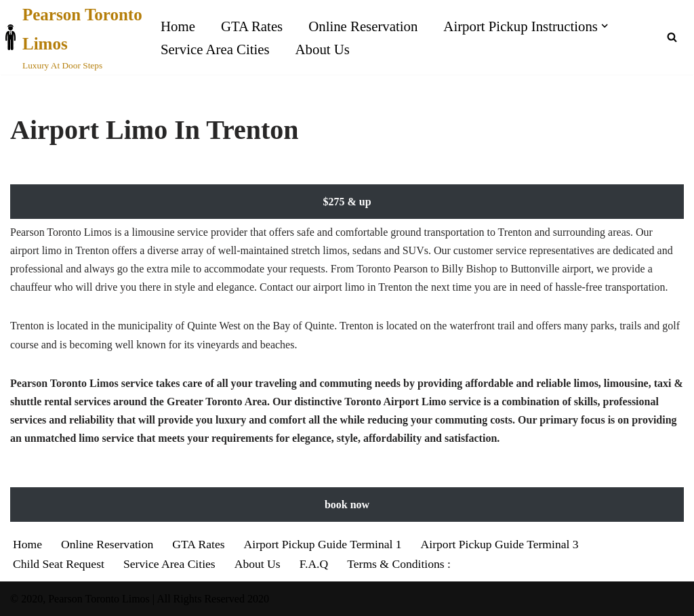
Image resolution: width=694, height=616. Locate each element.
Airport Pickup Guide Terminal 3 (500, 544)
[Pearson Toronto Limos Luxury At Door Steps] (74, 37)
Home (178, 26)
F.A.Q (314, 564)
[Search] (672, 37)
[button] (605, 26)
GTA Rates (252, 26)
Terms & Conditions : (399, 564)
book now (347, 505)
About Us (323, 49)
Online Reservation (363, 26)
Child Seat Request (59, 564)
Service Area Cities (215, 49)
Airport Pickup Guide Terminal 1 (323, 544)
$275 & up (347, 202)
